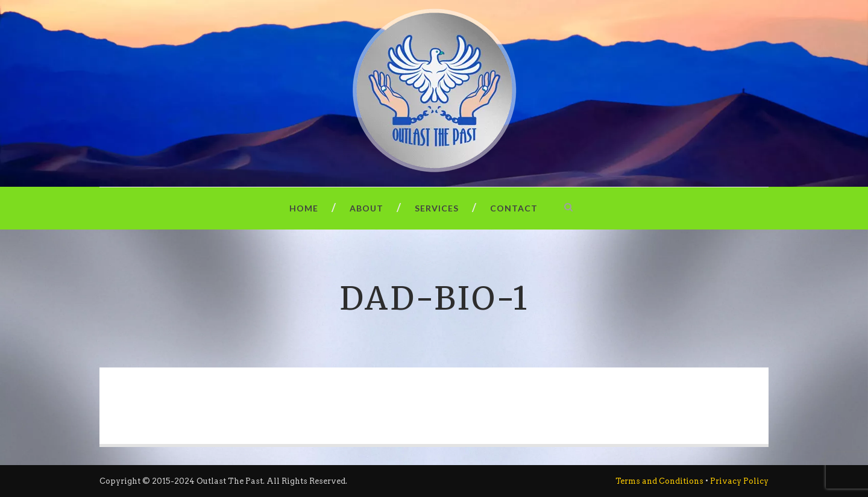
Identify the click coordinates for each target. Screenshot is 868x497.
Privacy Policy (739, 481)
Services (437, 208)
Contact (514, 208)
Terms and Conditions (659, 481)
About (366, 208)
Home (304, 208)
